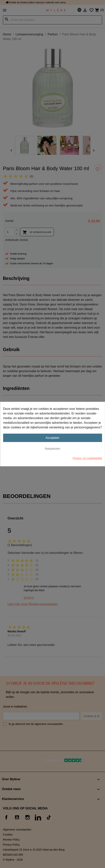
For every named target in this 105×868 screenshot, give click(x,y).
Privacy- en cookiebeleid (87, 458)
